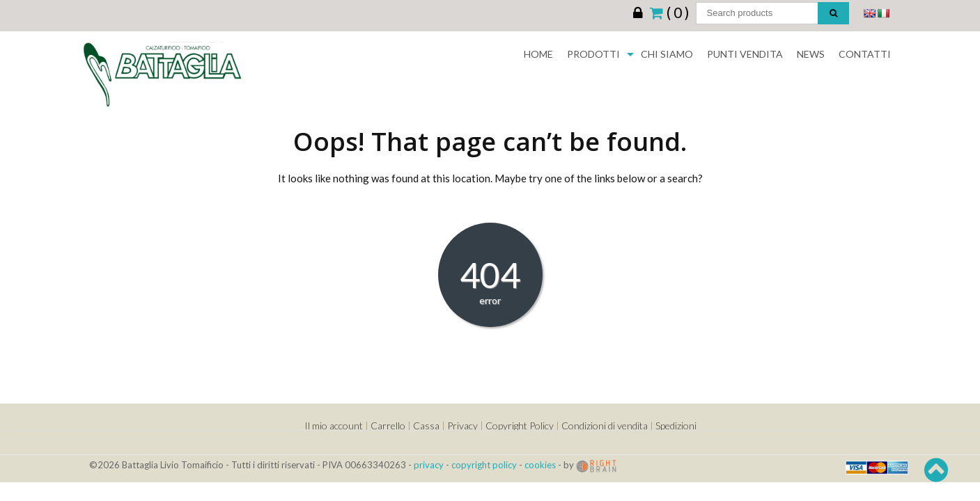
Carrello (388, 426)
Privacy (462, 426)
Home (538, 54)
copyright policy (484, 465)
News (811, 54)
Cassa (426, 426)
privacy (429, 465)
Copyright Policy (520, 426)
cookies (540, 465)
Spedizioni (676, 426)
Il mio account (334, 426)
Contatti (865, 54)
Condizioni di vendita (605, 426)
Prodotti (593, 54)
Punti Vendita (745, 54)
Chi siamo (667, 54)
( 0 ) (669, 12)
